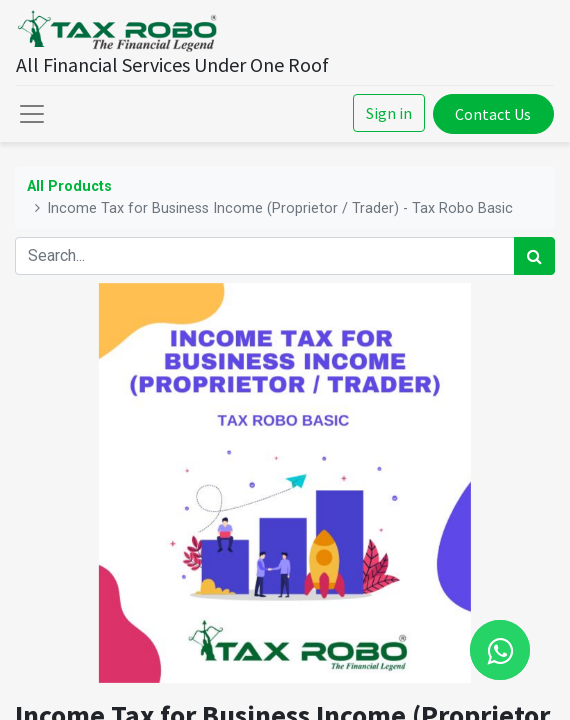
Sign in (389, 113)
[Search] (534, 256)
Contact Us (493, 114)
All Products (69, 186)
